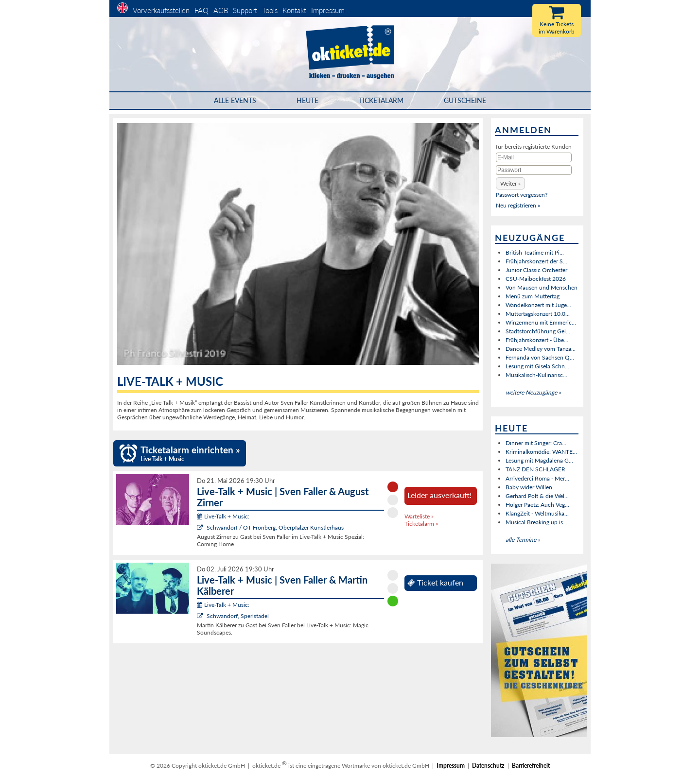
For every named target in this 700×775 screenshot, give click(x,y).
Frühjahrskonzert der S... (536, 261)
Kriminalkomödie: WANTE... (541, 452)
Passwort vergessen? (522, 195)
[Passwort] (534, 170)
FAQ (201, 10)
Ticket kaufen (435, 583)
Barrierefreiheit (531, 766)
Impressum (328, 10)
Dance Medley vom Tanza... (541, 349)
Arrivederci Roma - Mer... (537, 478)
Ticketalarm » (421, 524)
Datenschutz (488, 766)
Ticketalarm (381, 100)
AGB (221, 10)
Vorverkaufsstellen (161, 10)
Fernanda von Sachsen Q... (540, 357)
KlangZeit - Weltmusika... (537, 513)
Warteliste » (419, 516)
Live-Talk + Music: (223, 516)
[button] (510, 183)
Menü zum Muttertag (533, 296)
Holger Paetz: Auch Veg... (537, 505)
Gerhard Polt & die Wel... (537, 496)
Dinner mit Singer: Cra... (536, 443)
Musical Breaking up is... (536, 522)
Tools (270, 10)
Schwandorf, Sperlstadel (238, 616)
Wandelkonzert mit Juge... (538, 305)
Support (245, 10)
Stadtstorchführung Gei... (538, 331)
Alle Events (235, 100)
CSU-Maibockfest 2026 (536, 279)
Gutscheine (465, 100)
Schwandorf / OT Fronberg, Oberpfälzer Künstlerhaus (275, 527)
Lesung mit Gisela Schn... (537, 366)
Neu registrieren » (518, 205)
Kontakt (294, 10)
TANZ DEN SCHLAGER (535, 469)
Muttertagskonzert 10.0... (538, 314)
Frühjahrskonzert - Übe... (537, 340)
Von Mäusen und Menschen (542, 287)
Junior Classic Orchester (536, 270)
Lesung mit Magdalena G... (539, 460)
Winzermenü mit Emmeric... (541, 322)
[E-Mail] (534, 157)
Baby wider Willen (529, 487)
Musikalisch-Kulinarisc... (536, 375)
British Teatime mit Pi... (535, 252)
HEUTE (307, 100)
